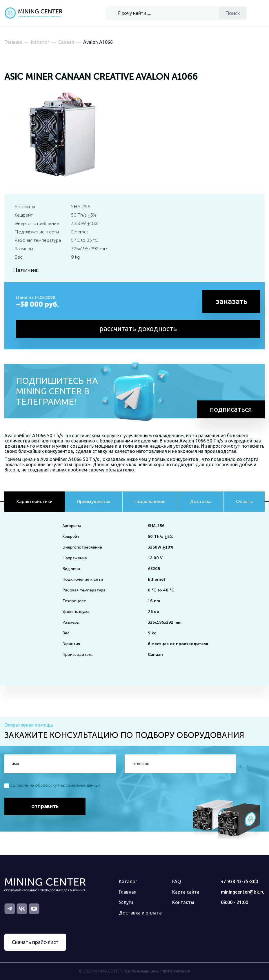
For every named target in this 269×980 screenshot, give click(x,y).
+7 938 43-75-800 (239, 881)
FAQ (177, 881)
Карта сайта (186, 892)
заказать (231, 301)
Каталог (128, 881)
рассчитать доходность (138, 329)
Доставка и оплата (140, 913)
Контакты (183, 902)
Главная (128, 892)
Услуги (126, 902)
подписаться (231, 409)
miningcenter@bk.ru (243, 892)
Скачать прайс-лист (35, 942)
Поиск (233, 13)
